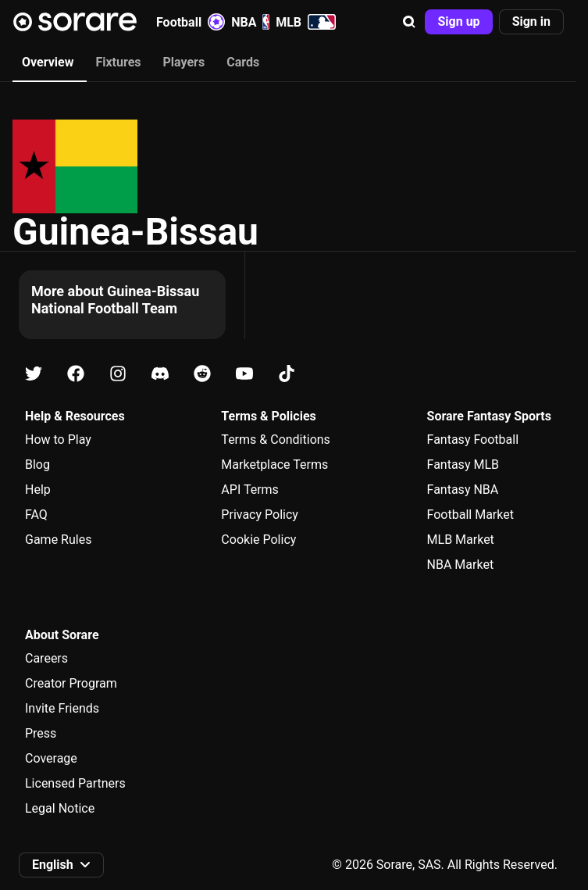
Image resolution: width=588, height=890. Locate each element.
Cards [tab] (243, 62)
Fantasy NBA (463, 490)
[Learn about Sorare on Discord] (160, 374)
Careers (46, 658)
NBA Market (461, 565)
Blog (37, 465)
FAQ (36, 515)
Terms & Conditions (276, 440)
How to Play (58, 440)
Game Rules (58, 540)
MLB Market (461, 540)
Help (38, 490)
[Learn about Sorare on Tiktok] (287, 374)
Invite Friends (62, 708)
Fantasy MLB (463, 465)
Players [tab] (184, 62)
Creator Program (71, 683)
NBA (250, 22)
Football (191, 22)
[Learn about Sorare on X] (34, 374)
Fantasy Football (473, 440)
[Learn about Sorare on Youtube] (244, 374)
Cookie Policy (258, 540)
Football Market (470, 515)
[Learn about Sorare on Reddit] (202, 374)
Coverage (51, 758)
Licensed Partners (75, 783)
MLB (306, 22)
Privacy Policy (260, 515)
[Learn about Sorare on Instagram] (118, 374)
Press (41, 733)
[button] (409, 22)
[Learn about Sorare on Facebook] (76, 374)
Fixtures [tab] (118, 62)
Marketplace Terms (274, 465)
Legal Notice (60, 808)
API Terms (250, 490)
